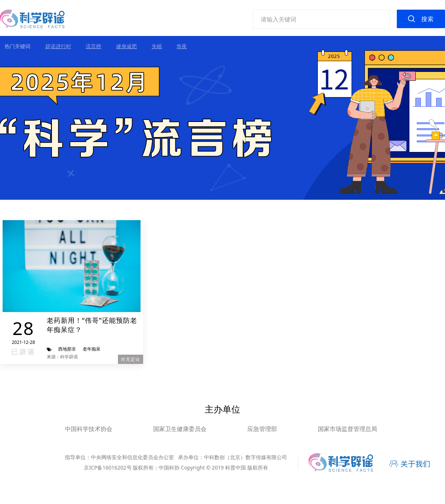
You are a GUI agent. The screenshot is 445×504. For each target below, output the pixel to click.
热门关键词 (17, 46)
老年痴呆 (92, 349)
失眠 (157, 46)
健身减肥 (126, 46)
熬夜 (182, 46)
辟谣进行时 (58, 46)
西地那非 (67, 349)
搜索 (428, 19)
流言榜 (93, 46)
